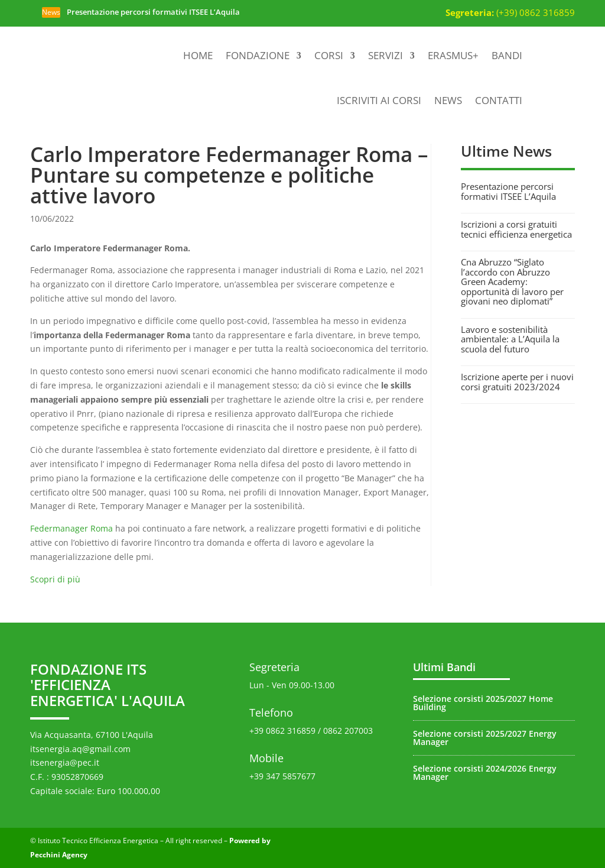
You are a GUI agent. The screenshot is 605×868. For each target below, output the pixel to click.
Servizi (386, 55)
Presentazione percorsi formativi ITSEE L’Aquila (153, 12)
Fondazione (258, 55)
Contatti (499, 100)
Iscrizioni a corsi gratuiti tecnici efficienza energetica (516, 229)
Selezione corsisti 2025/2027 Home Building (483, 703)
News (448, 100)
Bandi (507, 55)
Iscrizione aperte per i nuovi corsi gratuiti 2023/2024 (517, 382)
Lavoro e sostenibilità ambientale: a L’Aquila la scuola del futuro (510, 339)
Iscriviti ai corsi (379, 100)
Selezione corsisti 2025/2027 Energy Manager (485, 738)
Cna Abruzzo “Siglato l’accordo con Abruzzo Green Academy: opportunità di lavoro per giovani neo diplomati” (512, 281)
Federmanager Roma (71, 528)
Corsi (329, 55)
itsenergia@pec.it (65, 762)
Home (198, 55)
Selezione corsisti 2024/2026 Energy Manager (485, 773)
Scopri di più (55, 579)
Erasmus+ (453, 55)
